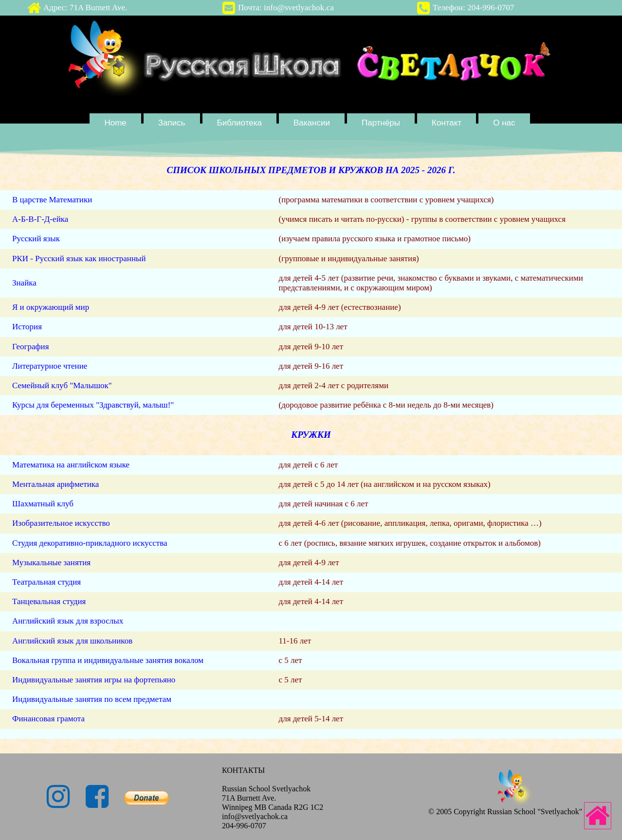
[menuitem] (116, 123)
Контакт (447, 123)
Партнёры (381, 123)
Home (115, 123)
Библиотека (239, 123)
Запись (172, 123)
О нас (504, 123)
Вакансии (312, 123)
